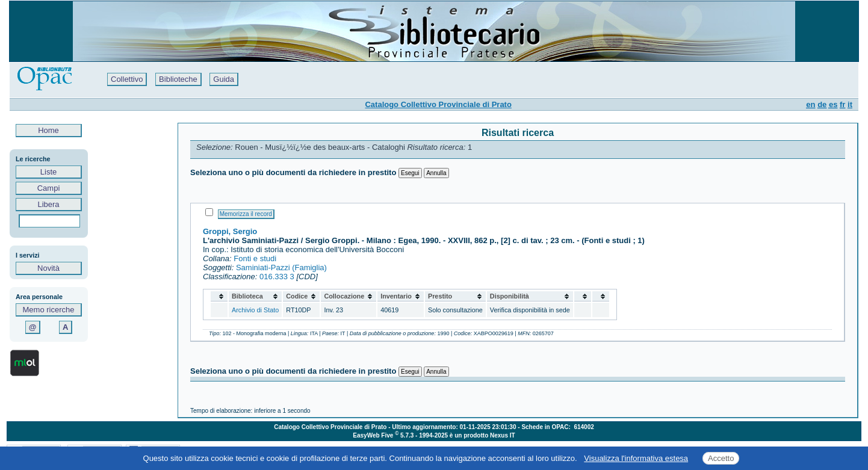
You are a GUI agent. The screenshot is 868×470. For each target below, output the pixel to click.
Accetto (721, 458)
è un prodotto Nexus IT (482, 435)
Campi (48, 188)
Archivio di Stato (255, 310)
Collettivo (127, 79)
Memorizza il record (246, 214)
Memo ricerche (49, 310)
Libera (48, 204)
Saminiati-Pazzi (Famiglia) (281, 267)
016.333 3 (277, 277)
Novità (48, 268)
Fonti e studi (255, 258)
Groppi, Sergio (230, 231)
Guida (224, 79)
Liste (48, 172)
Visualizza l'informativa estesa (636, 458)
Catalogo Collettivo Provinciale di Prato (438, 104)
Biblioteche (178, 79)
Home (49, 130)
